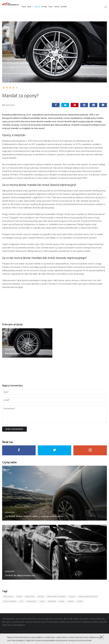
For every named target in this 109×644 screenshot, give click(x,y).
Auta (30, 7)
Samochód (30, 597)
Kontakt (64, 7)
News (24, 7)
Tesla (42, 601)
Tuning (56, 7)
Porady (44, 7)
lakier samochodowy (88, 597)
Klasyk (72, 597)
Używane (52, 601)
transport (31, 601)
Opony (37, 7)
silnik (62, 601)
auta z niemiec (10, 601)
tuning (71, 601)
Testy (50, 7)
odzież (41, 597)
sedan (19, 597)
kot (21, 601)
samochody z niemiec (56, 597)
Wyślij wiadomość (14, 429)
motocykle (8, 597)
